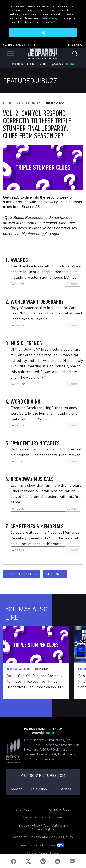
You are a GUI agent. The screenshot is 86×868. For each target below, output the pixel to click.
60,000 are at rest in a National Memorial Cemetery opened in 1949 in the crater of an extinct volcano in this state (45, 537)
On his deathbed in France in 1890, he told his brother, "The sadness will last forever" (46, 451)
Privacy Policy (49, 18)
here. (53, 22)
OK (43, 32)
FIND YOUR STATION (22, 63)
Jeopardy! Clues (21, 573)
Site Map (23, 808)
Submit (73, 282)
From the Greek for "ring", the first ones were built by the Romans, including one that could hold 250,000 (44, 412)
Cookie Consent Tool (42, 852)
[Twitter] (28, 861)
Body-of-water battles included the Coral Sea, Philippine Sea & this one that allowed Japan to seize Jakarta (46, 312)
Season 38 (55, 573)
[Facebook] (14, 861)
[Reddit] (58, 861)
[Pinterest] (43, 861)
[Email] (72, 861)
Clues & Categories (22, 102)
